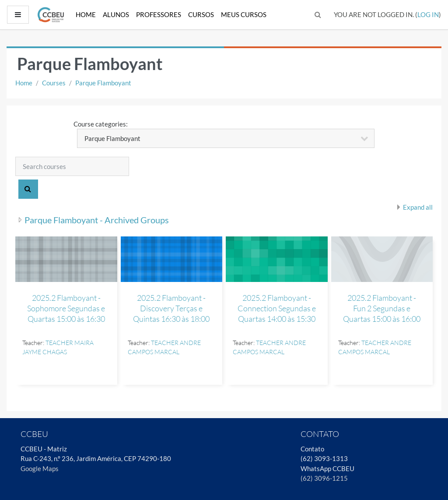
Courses (54, 83)
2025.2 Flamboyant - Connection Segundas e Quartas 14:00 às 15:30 (277, 308)
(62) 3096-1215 (324, 478)
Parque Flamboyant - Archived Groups (97, 220)
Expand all (418, 207)
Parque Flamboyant (103, 83)
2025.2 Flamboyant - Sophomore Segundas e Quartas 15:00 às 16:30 (66, 308)
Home (86, 14)
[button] (318, 15)
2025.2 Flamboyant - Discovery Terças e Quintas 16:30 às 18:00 (171, 308)
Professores (159, 14)
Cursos (201, 14)
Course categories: (101, 124)
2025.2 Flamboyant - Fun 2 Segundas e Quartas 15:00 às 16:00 (382, 308)
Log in (428, 14)
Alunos (116, 14)
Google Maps (40, 468)
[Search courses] (72, 166)
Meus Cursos (244, 14)
